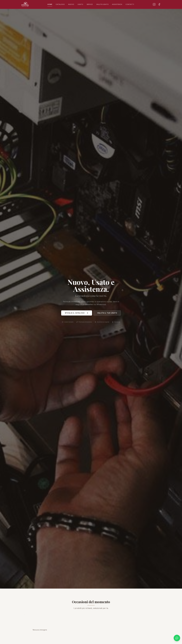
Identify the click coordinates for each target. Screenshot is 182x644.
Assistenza (117, 4)
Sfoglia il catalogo (77, 313)
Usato (80, 4)
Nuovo (71, 4)
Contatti (130, 4)
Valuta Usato (102, 4)
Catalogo (60, 4)
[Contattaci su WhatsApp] (177, 638)
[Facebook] (159, 4)
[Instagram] (154, 4)
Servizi (90, 4)
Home (50, 5)
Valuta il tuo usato (107, 313)
